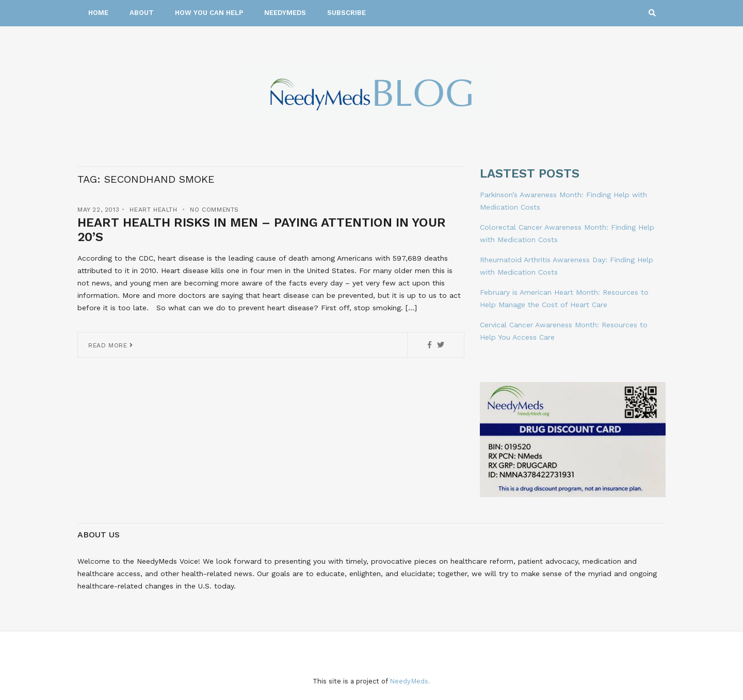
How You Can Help (209, 13)
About (142, 13)
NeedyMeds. (410, 681)
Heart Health (153, 210)
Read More (111, 345)
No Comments (214, 210)
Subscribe (346, 13)
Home (98, 13)
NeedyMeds (285, 13)
